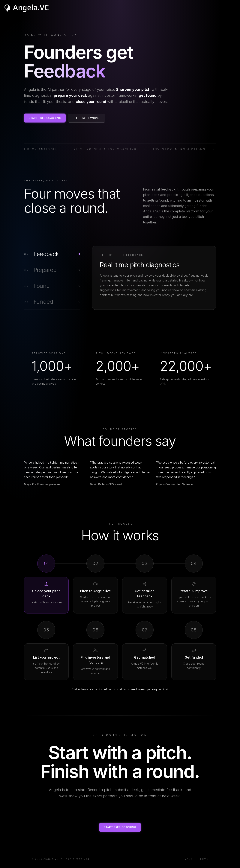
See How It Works (87, 118)
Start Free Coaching (45, 118)
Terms (204, 859)
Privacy (186, 859)
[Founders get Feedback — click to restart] (65, 71)
